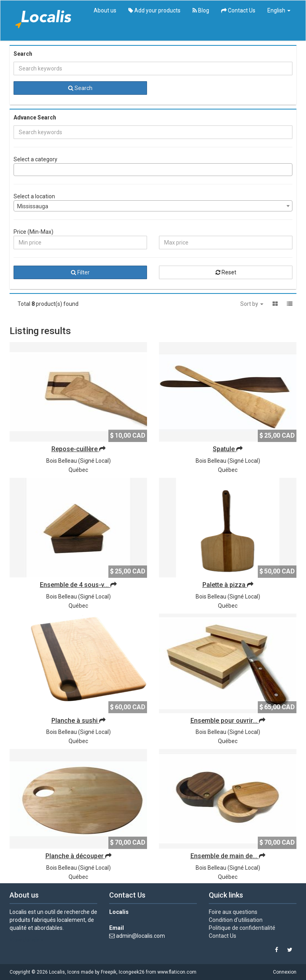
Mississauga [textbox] (33, 206)
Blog (201, 10)
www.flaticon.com (177, 972)
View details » (27, 940)
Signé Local (94, 461)
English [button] (279, 10)
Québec (78, 470)
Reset (226, 272)
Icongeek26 (132, 972)
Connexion (285, 972)
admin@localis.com (140, 936)
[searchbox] (18, 170)
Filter (80, 272)
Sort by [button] (252, 304)
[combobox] (153, 170)
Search (80, 88)
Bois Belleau (62, 461)
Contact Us (238, 10)
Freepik (109, 972)
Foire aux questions (233, 912)
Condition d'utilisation (236, 920)
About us (105, 10)
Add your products (154, 10)
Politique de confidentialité (242, 928)
